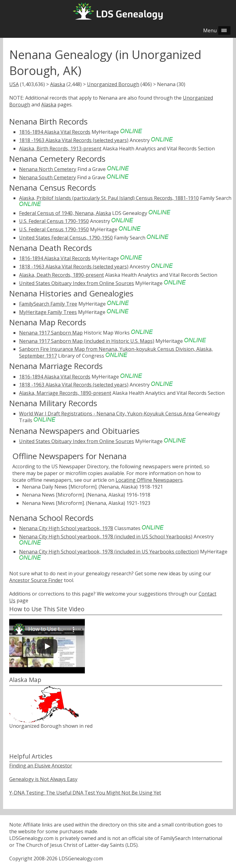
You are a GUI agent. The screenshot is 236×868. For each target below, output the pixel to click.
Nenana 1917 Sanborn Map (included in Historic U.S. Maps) (87, 341)
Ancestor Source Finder (36, 580)
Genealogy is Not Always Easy (43, 779)
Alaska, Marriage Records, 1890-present (65, 393)
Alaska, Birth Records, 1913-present (60, 149)
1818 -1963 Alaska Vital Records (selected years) (74, 140)
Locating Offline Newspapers (149, 480)
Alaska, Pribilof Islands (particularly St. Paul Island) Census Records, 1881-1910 (109, 198)
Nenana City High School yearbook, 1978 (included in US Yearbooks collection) (109, 552)
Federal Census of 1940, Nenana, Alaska (65, 213)
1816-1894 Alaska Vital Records (55, 132)
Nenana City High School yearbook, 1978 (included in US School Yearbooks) (106, 537)
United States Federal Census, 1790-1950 (66, 238)
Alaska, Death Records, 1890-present (61, 275)
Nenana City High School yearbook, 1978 (66, 528)
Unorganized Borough (113, 84)
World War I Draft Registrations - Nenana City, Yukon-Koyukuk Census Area (107, 414)
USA (14, 84)
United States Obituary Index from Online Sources (77, 283)
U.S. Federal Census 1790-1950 (54, 221)
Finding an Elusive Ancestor (41, 766)
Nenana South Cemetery (47, 177)
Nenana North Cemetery (48, 169)
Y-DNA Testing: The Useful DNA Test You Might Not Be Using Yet (85, 793)
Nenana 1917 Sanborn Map (51, 333)
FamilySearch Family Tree (48, 304)
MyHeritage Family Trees (48, 312)
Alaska (58, 84)
